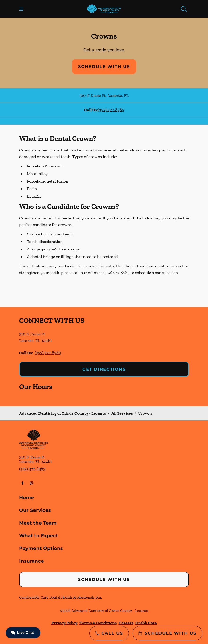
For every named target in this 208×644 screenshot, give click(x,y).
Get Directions (104, 369)
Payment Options (41, 548)
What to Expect (39, 536)
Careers (126, 623)
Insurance (31, 561)
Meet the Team (38, 523)
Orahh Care (146, 623)
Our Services (35, 510)
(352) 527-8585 (111, 110)
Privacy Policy (64, 623)
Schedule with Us (104, 67)
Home (27, 497)
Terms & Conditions (98, 623)
